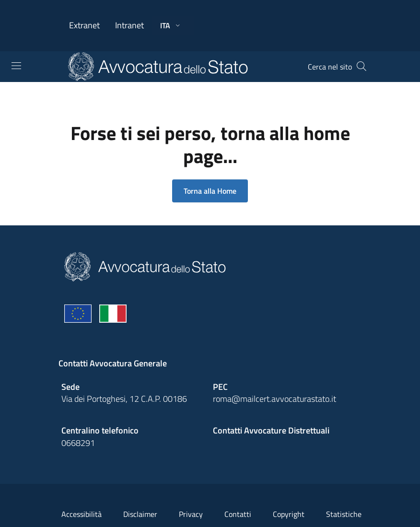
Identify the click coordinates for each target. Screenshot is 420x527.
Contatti (238, 514)
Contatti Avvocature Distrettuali (271, 430)
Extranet (84, 25)
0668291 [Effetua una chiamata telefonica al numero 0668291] (78, 443)
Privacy (191, 514)
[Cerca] (362, 67)
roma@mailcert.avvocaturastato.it (274, 399)
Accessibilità (82, 514)
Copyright (289, 514)
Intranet (129, 25)
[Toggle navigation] (16, 66)
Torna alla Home (210, 191)
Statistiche (344, 514)
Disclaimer (140, 514)
